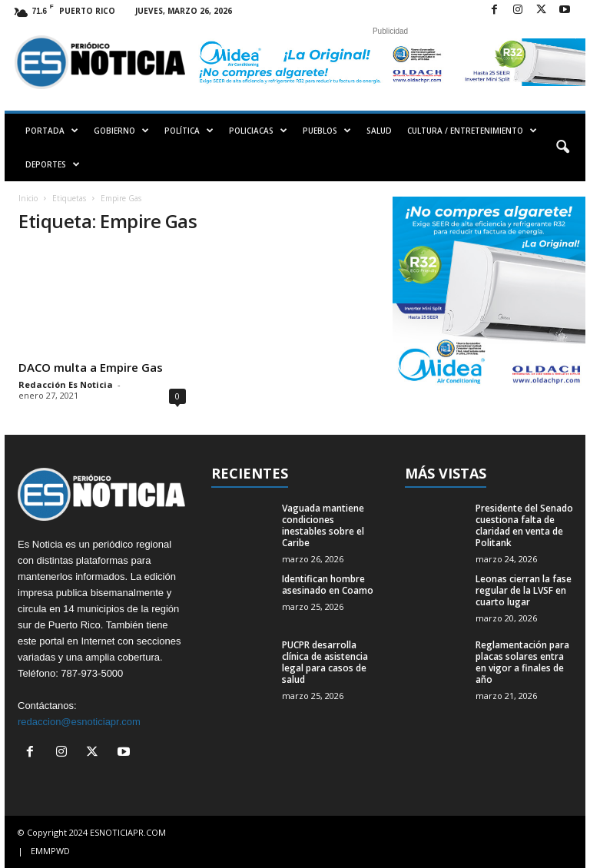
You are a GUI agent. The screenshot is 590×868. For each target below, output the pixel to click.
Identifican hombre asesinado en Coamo (328, 585)
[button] (562, 147)
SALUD (379, 131)
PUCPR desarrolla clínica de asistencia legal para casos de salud (325, 662)
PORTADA (52, 131)
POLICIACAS (258, 131)
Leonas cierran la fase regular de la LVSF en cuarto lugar (524, 590)
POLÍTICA (189, 131)
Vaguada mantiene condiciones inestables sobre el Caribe (323, 525)
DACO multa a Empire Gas (91, 367)
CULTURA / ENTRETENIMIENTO (472, 131)
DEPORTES (53, 164)
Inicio (28, 198)
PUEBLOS (327, 131)
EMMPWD (50, 851)
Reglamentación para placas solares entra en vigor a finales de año (522, 662)
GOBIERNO (121, 131)
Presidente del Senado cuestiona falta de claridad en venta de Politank (524, 525)
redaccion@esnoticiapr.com (79, 722)
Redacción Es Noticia (66, 384)
